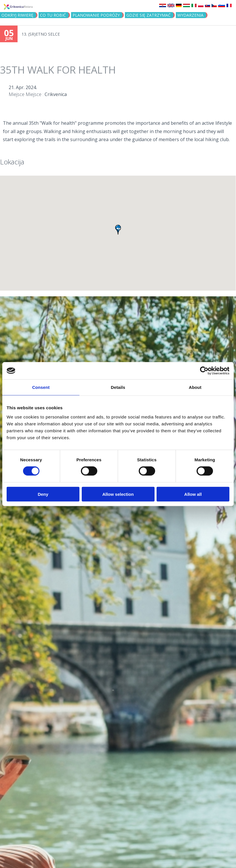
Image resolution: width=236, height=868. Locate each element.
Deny (43, 494)
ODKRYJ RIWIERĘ (17, 15)
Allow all (193, 494)
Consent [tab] (41, 387)
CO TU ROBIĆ (53, 15)
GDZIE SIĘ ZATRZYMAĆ (149, 15)
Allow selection (118, 494)
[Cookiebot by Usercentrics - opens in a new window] (204, 371)
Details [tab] (118, 387)
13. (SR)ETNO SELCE (41, 34)
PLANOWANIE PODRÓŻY (96, 15)
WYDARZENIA (190, 15)
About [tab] (195, 387)
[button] (118, 230)
